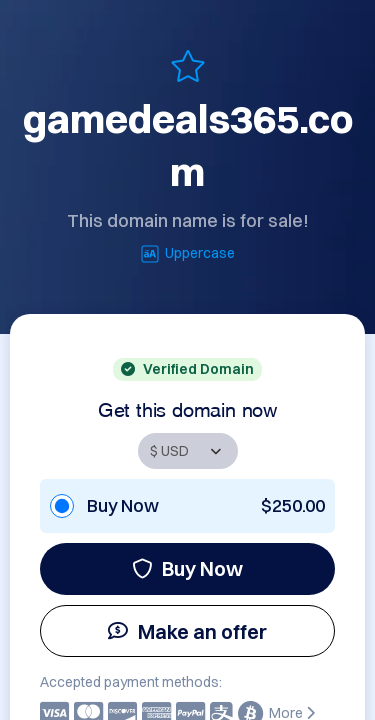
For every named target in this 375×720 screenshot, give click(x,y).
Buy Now (187, 568)
